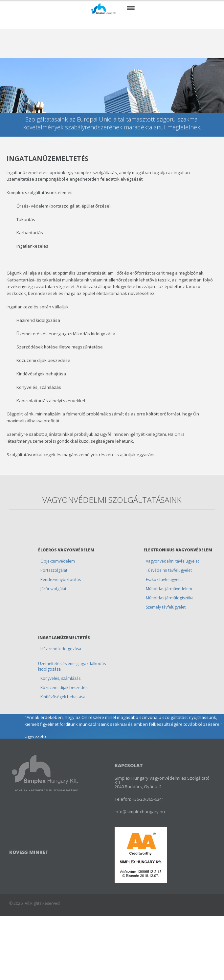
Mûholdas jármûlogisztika (170, 598)
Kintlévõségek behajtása (63, 697)
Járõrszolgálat (53, 589)
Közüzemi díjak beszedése (65, 688)
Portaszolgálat (54, 570)
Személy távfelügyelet (166, 607)
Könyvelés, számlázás (60, 678)
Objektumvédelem (58, 561)
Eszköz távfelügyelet (164, 579)
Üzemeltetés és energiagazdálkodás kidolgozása (72, 666)
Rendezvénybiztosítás (61, 579)
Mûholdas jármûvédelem (169, 589)
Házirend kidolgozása (61, 649)
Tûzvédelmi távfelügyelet (169, 570)
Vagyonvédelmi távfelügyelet (172, 561)
